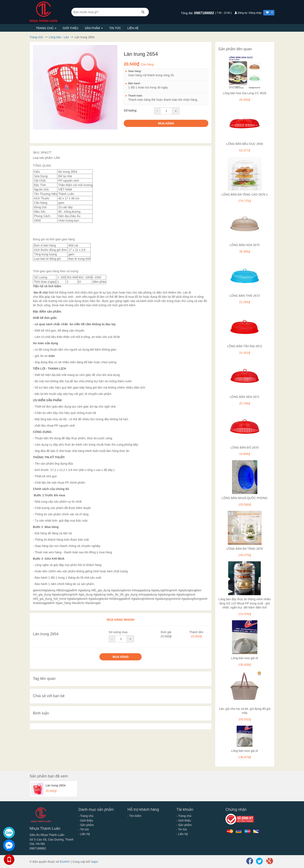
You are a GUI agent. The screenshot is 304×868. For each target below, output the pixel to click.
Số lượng (130, 110)
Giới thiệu (71, 28)
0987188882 (204, 13)
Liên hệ (133, 28)
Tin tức (115, 28)
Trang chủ (46, 28)
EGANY (65, 862)
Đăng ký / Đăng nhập (248, 13)
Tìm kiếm (134, 816)
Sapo (94, 862)
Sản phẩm (94, 28)
